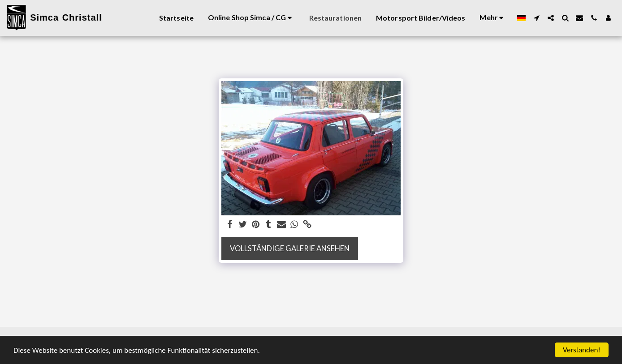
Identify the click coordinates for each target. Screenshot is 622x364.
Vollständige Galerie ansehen (290, 248)
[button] (536, 18)
